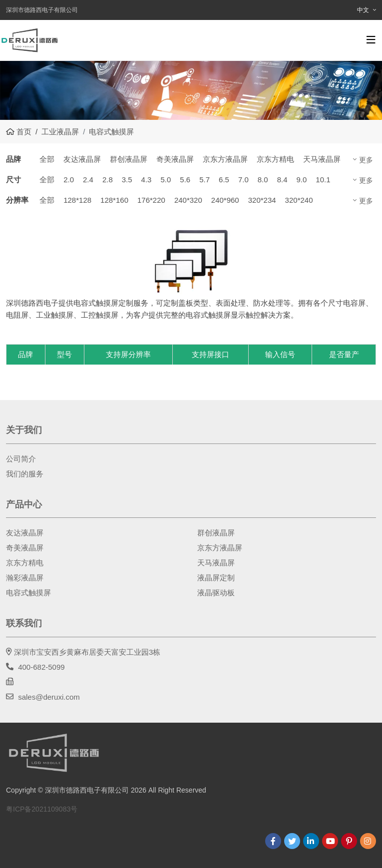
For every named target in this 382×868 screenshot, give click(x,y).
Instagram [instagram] (368, 841)
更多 (366, 160)
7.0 (243, 180)
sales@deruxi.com (49, 697)
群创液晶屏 (129, 159)
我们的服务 (25, 474)
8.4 (282, 180)
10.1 (323, 180)
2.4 (88, 180)
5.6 (185, 180)
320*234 (262, 200)
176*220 (151, 200)
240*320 (188, 200)
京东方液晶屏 (225, 159)
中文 (363, 10)
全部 (47, 159)
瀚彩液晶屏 (25, 578)
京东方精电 (275, 159)
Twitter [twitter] (292, 841)
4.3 (147, 180)
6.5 (224, 180)
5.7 (204, 180)
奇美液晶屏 (175, 159)
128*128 (77, 200)
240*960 (225, 200)
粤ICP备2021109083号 (42, 809)
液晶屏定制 (216, 578)
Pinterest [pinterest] (349, 841)
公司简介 (21, 459)
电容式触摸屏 (28, 593)
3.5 (127, 180)
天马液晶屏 (322, 159)
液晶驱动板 (216, 593)
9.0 (301, 180)
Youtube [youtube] (330, 841)
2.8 (108, 180)
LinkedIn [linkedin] (311, 841)
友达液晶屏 (82, 159)
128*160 (114, 200)
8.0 (263, 180)
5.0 (166, 180)
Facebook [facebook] (273, 841)
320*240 (299, 200)
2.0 (69, 180)
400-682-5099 (41, 667)
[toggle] (371, 40)
